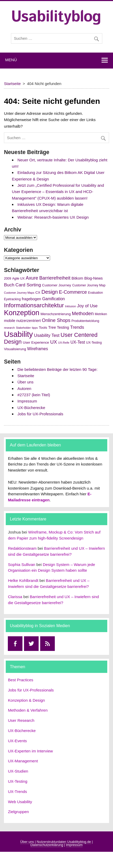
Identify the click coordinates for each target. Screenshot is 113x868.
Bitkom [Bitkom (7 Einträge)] (77, 278)
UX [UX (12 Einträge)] (53, 342)
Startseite (26, 376)
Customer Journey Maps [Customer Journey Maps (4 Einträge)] (19, 293)
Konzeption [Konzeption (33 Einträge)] (22, 313)
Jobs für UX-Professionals (40, 414)
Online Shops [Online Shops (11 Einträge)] (56, 320)
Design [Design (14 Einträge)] (50, 292)
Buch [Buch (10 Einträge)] (9, 285)
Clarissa (15, 597)
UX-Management (23, 761)
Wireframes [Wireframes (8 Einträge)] (38, 349)
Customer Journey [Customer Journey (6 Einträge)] (56, 285)
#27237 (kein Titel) (34, 395)
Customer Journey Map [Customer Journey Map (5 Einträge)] (89, 285)
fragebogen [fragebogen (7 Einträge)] (31, 299)
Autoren (24, 388)
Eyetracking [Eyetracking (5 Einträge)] (12, 299)
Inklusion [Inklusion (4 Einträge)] (70, 306)
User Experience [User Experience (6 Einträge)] (36, 342)
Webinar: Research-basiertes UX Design (53, 217)
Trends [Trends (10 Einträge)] (77, 327)
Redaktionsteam (22, 548)
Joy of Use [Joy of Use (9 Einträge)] (87, 306)
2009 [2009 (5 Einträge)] (7, 279)
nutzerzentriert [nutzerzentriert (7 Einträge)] (29, 321)
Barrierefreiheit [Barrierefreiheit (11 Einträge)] (55, 278)
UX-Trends (17, 792)
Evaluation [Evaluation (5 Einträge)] (95, 293)
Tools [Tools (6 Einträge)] (43, 328)
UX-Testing (17, 781)
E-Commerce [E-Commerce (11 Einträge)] (73, 292)
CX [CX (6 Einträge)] (38, 293)
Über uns (26, 382)
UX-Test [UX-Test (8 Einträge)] (78, 342)
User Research (21, 720)
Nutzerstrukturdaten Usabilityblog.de (64, 842)
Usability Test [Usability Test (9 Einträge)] (47, 335)
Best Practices (20, 680)
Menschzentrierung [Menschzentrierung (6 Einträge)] (56, 314)
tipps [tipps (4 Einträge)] (35, 328)
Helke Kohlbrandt (23, 580)
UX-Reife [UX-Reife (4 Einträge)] (64, 343)
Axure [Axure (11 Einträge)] (32, 278)
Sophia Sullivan (22, 565)
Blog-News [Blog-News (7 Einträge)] (94, 278)
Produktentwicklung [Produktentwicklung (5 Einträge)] (85, 321)
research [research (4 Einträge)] (9, 328)
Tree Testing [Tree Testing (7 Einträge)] (59, 327)
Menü (11, 60)
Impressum (27, 401)
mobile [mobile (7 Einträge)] (10, 321)
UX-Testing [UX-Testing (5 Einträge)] (94, 343)
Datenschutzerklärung (47, 845)
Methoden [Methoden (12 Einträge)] (83, 313)
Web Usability (20, 802)
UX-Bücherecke (31, 408)
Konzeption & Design (26, 700)
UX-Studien (18, 771)
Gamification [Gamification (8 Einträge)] (54, 299)
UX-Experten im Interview (30, 751)
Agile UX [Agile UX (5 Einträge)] (19, 279)
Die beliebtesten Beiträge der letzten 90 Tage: (58, 369)
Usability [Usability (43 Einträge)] (18, 334)
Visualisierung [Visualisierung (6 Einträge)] (15, 349)
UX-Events (17, 741)
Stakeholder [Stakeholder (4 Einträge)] (23, 328)
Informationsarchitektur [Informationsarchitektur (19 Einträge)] (34, 305)
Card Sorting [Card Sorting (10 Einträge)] (28, 285)
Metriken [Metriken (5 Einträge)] (101, 314)
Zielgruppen (18, 812)
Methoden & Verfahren (28, 710)
